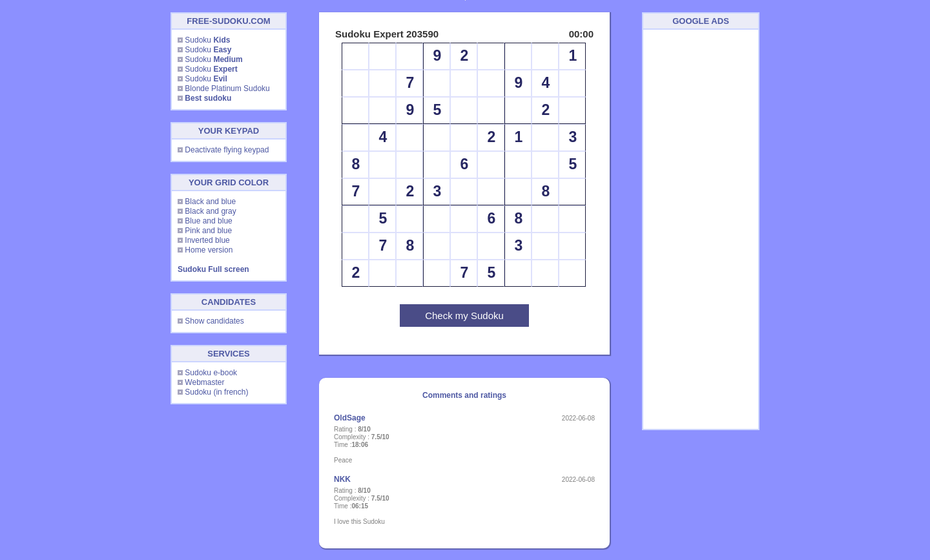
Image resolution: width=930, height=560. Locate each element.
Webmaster (204, 382)
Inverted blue (207, 240)
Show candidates (214, 321)
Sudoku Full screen (213, 269)
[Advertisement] (701, 229)
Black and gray (210, 211)
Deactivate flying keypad (227, 150)
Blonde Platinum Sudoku (227, 88)
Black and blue (210, 202)
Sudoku (207, 40)
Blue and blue (208, 221)
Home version (209, 250)
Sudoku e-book (211, 373)
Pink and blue (208, 231)
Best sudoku (208, 98)
